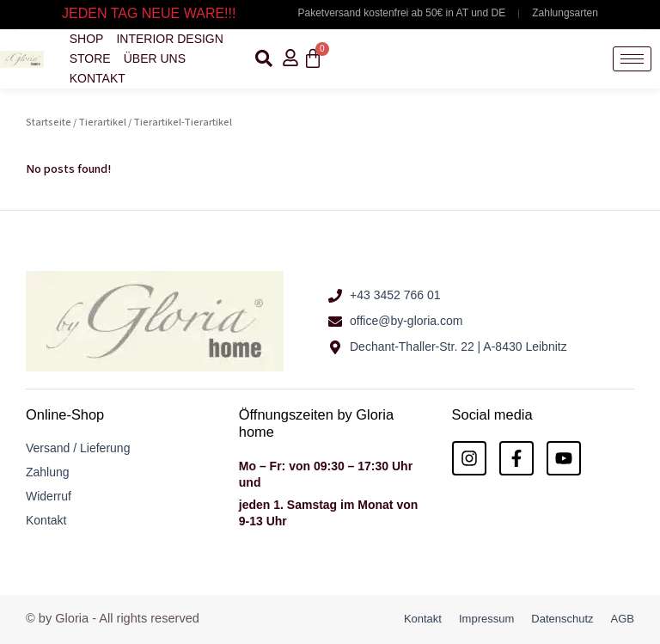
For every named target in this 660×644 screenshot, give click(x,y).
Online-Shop (65, 414)
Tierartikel (102, 123)
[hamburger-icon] (632, 59)
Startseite (49, 123)
